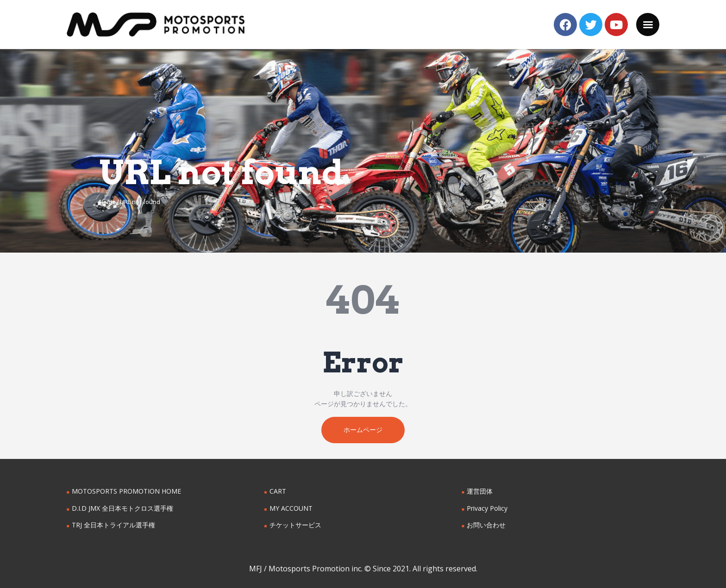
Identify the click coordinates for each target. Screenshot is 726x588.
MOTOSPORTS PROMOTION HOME (126, 492)
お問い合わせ (486, 525)
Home (107, 202)
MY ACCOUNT (291, 508)
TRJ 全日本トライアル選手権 (113, 525)
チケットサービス (295, 525)
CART (278, 492)
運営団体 (480, 492)
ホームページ (363, 430)
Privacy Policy (487, 508)
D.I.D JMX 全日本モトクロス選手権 (122, 508)
